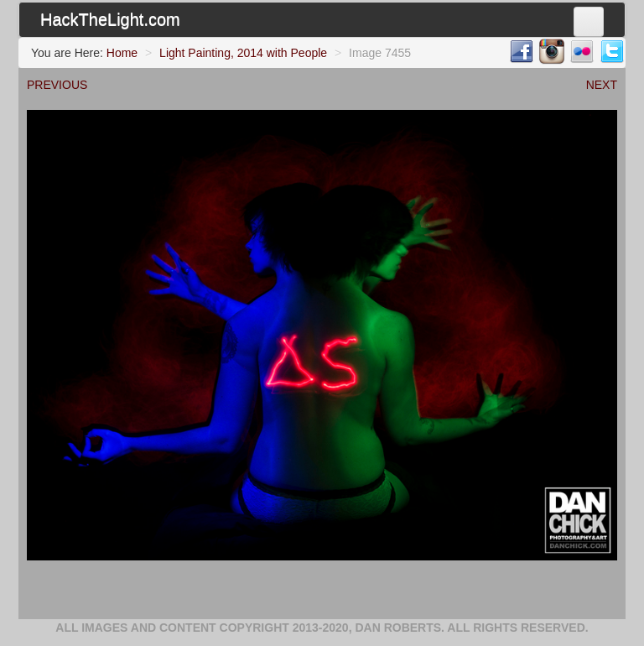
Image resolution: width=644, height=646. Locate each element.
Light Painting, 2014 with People (243, 53)
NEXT (602, 85)
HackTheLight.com (110, 19)
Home (122, 53)
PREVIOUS (57, 85)
